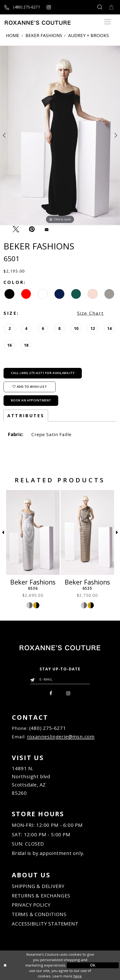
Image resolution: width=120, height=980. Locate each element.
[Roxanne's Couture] (38, 23)
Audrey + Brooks (89, 36)
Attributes (26, 415)
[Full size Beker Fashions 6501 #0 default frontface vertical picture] (60, 135)
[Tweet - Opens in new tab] (16, 229)
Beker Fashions (44, 36)
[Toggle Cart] (111, 7)
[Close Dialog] (27, 965)
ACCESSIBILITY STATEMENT (45, 924)
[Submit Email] (34, 679)
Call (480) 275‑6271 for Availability (43, 373)
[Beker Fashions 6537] (33, 532)
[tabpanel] (60, 135)
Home (13, 36)
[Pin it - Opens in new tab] (32, 229)
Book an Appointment (31, 400)
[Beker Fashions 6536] (87, 532)
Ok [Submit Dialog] (93, 965)
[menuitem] (51, 693)
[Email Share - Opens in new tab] (47, 229)
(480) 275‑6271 (48, 728)
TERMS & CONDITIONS (39, 914)
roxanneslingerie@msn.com (61, 736)
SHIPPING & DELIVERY (38, 886)
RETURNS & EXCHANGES (41, 896)
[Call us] (22, 7)
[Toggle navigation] (108, 22)
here (77, 976)
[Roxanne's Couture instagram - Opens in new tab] (49, 7)
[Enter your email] (60, 679)
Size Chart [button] (90, 313)
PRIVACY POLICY (31, 905)
